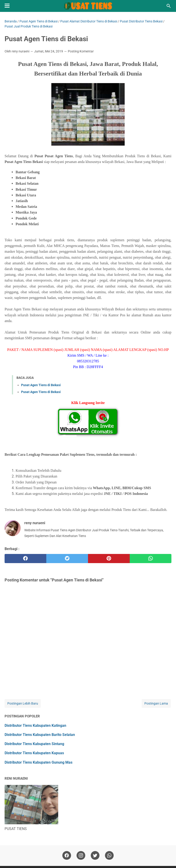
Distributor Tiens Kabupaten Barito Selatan (40, 735)
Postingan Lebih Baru (23, 703)
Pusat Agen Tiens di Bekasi (41, 385)
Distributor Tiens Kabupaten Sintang (34, 744)
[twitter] (67, 559)
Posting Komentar (81, 51)
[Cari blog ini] (169, 6)
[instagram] (81, 856)
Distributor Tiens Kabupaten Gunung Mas (38, 762)
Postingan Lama (156, 703)
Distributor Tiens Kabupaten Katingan (35, 726)
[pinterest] (109, 559)
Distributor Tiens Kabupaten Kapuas (34, 753)
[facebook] (25, 559)
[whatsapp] (151, 559)
